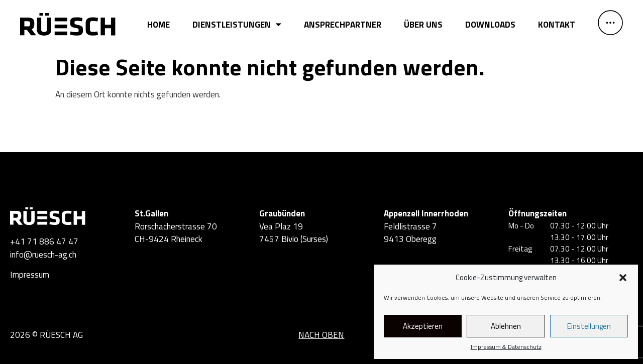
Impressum (30, 275)
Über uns (423, 25)
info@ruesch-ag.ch (43, 255)
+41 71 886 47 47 (44, 241)
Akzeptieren (423, 326)
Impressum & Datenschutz (506, 347)
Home (158, 25)
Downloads (490, 25)
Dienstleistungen (237, 25)
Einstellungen (589, 326)
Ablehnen (506, 326)
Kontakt (557, 25)
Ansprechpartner (343, 25)
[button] (623, 278)
